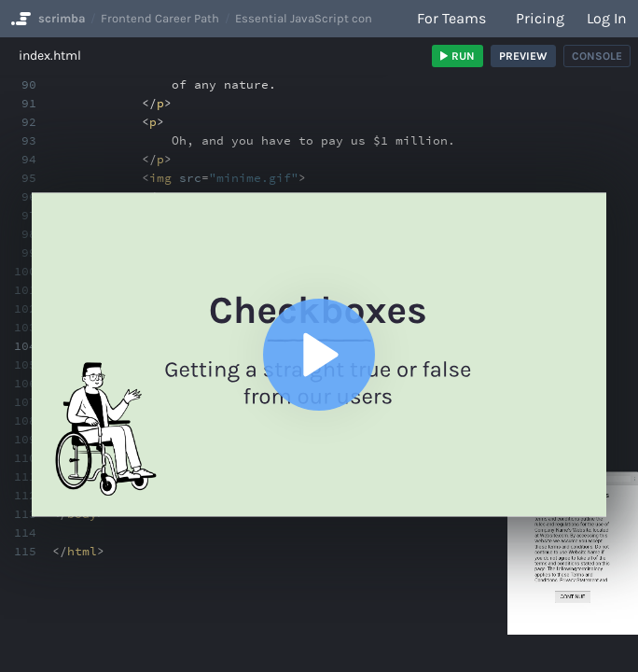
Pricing (540, 18)
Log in (607, 18)
